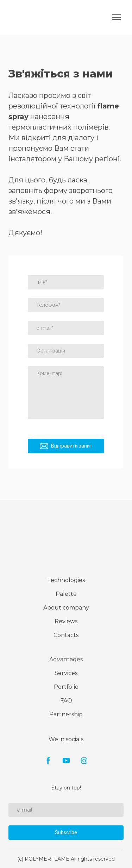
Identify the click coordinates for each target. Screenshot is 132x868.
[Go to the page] (24, 17)
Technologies (66, 580)
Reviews (66, 621)
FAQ (66, 701)
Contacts (66, 635)
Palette (66, 594)
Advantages (66, 659)
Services (66, 673)
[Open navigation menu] (117, 17)
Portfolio (66, 687)
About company (66, 608)
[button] (48, 761)
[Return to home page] (66, 538)
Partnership (66, 714)
